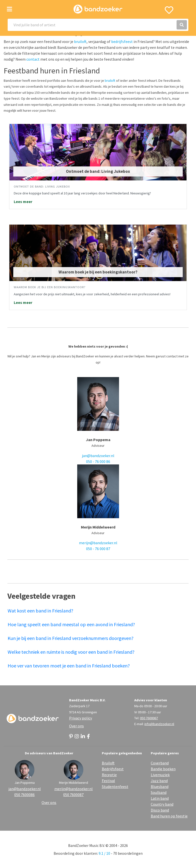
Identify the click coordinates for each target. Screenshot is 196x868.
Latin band (160, 798)
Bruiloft (108, 763)
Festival (108, 781)
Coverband (160, 763)
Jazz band (159, 781)
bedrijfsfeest (122, 41)
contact (33, 59)
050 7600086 (24, 795)
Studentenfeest (115, 787)
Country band (162, 804)
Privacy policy (81, 718)
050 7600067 (149, 718)
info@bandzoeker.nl (159, 724)
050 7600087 (73, 795)
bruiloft (80, 41)
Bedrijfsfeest (113, 769)
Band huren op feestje (169, 816)
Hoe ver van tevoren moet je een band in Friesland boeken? (69, 666)
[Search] (98, 25)
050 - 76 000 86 (98, 461)
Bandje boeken (163, 769)
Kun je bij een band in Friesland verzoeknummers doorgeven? (71, 638)
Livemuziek (160, 775)
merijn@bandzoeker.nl (98, 543)
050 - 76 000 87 (98, 549)
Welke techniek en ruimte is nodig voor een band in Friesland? (71, 652)
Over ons (76, 726)
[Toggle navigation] (9, 9)
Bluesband (160, 787)
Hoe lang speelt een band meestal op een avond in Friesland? (71, 624)
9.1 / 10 (104, 853)
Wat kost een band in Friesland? (40, 611)
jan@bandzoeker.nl (98, 456)
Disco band (160, 810)
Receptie (109, 775)
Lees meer (23, 202)
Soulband (159, 792)
